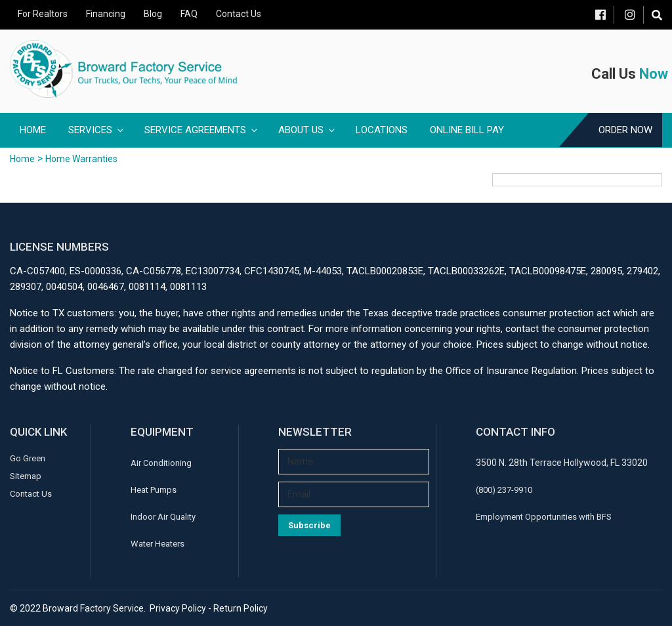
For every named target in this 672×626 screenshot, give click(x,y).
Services (97, 130)
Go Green (28, 458)
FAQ (189, 14)
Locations (382, 130)
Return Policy (241, 608)
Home (33, 130)
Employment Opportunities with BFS (544, 517)
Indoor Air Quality (163, 517)
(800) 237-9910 (504, 490)
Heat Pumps (154, 490)
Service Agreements (202, 130)
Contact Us (239, 14)
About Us (307, 130)
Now (654, 74)
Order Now (625, 130)
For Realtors (43, 14)
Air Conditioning (161, 463)
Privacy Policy (178, 608)
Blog (153, 14)
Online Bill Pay (467, 130)
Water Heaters (157, 544)
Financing (106, 14)
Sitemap (26, 476)
